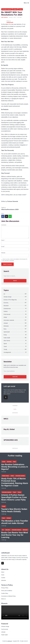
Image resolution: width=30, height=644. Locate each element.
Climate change (8, 297)
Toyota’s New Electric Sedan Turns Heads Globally (14, 510)
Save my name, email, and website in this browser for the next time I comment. (15, 260)
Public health (7, 338)
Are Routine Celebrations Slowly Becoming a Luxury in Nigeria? (15, 467)
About (3, 572)
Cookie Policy (5, 593)
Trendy (20, 9)
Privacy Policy (5, 588)
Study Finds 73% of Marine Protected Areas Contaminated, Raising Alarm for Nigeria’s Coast (15, 482)
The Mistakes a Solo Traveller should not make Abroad (15, 522)
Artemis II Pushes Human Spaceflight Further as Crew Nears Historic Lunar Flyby (14, 497)
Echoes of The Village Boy (10, 300)
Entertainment (7, 309)
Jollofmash (10, 641)
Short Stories (7, 341)
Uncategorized (7, 352)
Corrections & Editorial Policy (9, 596)
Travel (5, 346)
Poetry (5, 335)
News (5, 329)
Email (3, 246)
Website (3, 253)
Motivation (6, 326)
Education (6, 306)
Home (3, 575)
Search (15, 281)
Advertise (4, 580)
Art (4, 294)
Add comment (4, 17)
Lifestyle (15, 9)
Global (5, 317)
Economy (6, 303)
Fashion (6, 311)
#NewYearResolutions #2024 (10, 209)
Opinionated (7, 332)
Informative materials (7, 9)
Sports (5, 344)
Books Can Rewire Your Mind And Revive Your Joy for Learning (15, 535)
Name (3, 240)
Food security (7, 314)
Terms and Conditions (7, 591)
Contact (3, 578)
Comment (4, 225)
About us (3, 599)
